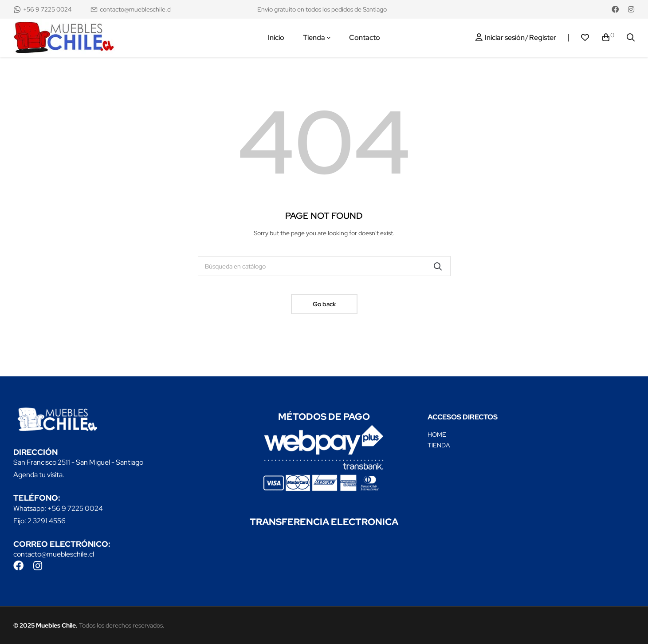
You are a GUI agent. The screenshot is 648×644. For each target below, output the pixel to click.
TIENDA (439, 445)
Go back (324, 304)
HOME (437, 435)
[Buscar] (324, 266)
